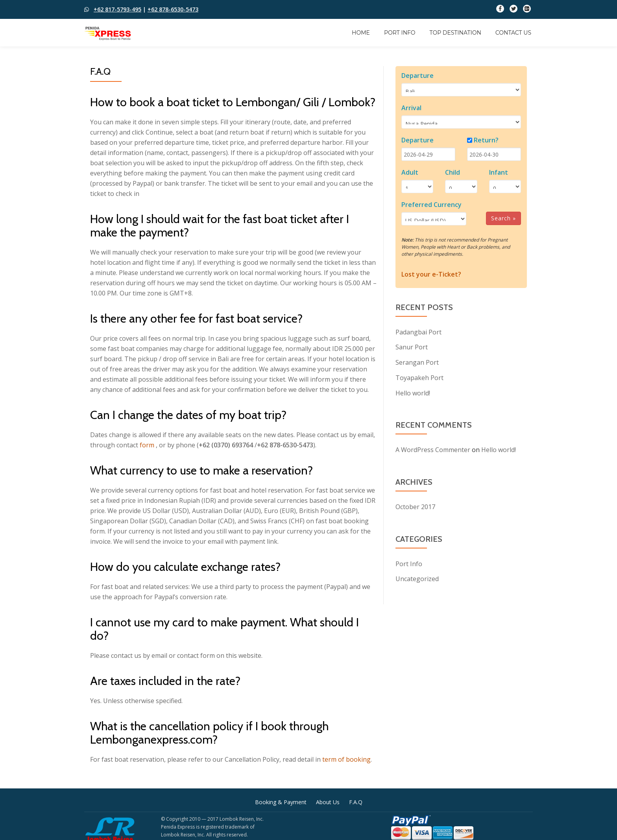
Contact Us (513, 33)
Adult (410, 172)
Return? (486, 140)
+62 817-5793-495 (117, 9)
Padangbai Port (418, 332)
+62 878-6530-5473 (173, 9)
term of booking (346, 759)
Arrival (411, 108)
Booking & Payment (281, 802)
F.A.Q (356, 802)
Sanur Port (412, 347)
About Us (328, 802)
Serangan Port (417, 362)
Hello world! (413, 391)
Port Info (400, 33)
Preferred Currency (431, 205)
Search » (503, 218)
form (147, 445)
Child (453, 172)
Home (361, 33)
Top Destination (455, 33)
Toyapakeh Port (419, 377)
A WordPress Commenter (433, 448)
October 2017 (415, 505)
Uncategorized (417, 576)
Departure (417, 76)
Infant (499, 172)
